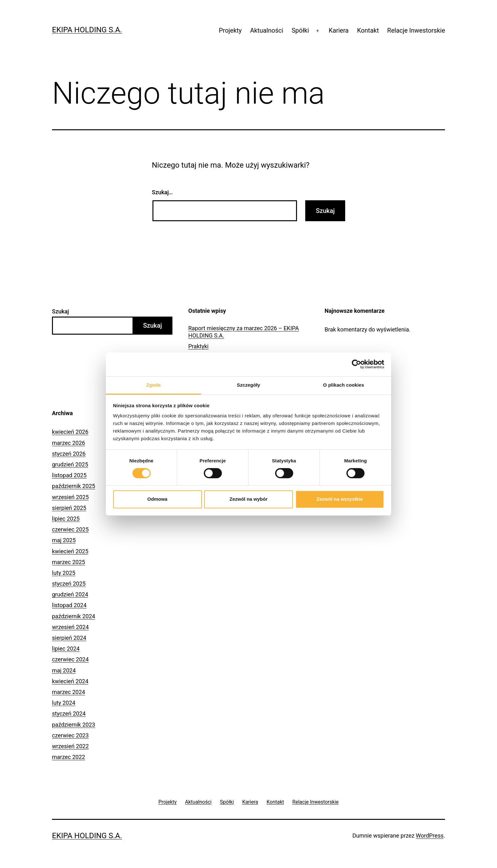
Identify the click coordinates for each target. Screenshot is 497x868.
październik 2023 (74, 725)
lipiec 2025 (66, 519)
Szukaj (61, 311)
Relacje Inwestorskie (416, 30)
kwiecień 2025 (70, 551)
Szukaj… (162, 192)
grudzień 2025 (70, 464)
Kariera (339, 30)
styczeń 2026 (69, 454)
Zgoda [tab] (153, 385)
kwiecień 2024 (70, 681)
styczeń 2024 (69, 714)
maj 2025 (64, 540)
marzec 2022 (68, 757)
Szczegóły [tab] (248, 385)
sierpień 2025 (69, 508)
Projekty (230, 30)
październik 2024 (74, 616)
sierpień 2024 (69, 638)
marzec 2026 (68, 443)
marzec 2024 (68, 692)
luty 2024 (64, 703)
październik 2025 (74, 486)
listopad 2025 (69, 475)
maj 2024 (64, 670)
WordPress (430, 836)
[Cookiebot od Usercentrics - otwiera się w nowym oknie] (356, 364)
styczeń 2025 (69, 584)
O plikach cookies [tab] (343, 385)
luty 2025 (64, 573)
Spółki (300, 30)
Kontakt (368, 30)
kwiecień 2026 (70, 432)
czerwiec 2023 (70, 735)
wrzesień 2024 (70, 627)
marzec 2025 (68, 562)
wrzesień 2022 (70, 746)
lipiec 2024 (66, 649)
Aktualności (267, 30)
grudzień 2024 (70, 594)
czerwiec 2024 (70, 659)
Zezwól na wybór (248, 499)
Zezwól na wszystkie (340, 499)
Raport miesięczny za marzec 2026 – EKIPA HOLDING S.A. (244, 332)
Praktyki (198, 346)
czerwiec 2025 (70, 529)
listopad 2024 (69, 605)
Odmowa (157, 499)
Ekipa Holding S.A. (87, 30)
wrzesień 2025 (70, 497)
